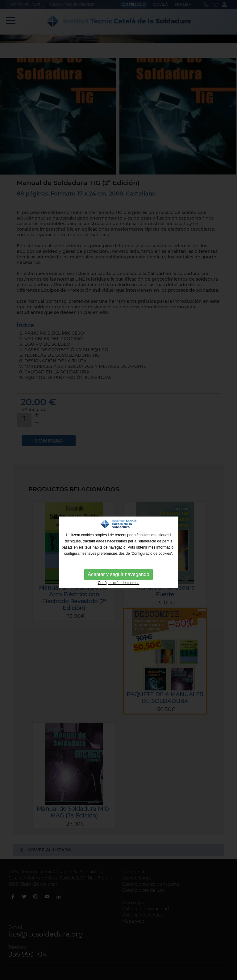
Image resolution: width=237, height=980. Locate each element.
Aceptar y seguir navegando (118, 574)
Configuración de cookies (119, 583)
